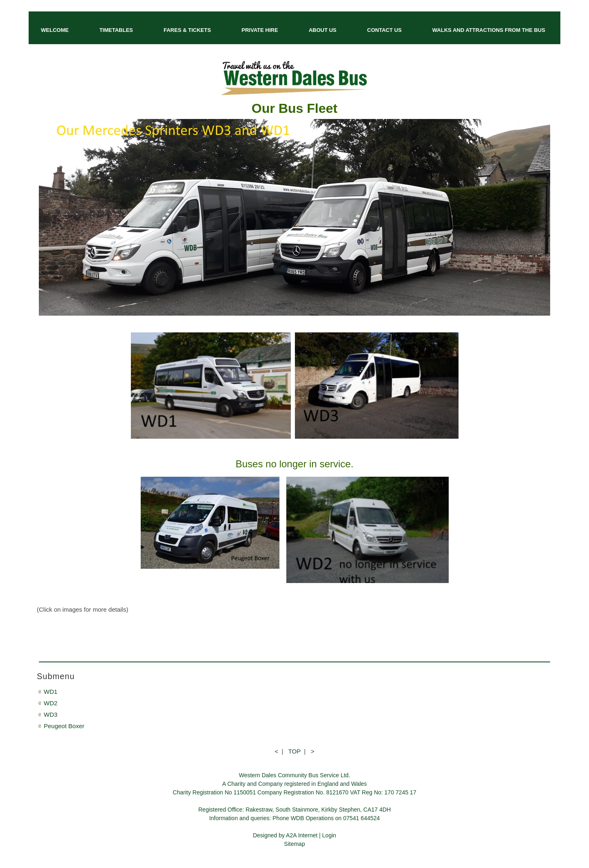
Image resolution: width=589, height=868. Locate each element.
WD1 (51, 692)
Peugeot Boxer (64, 726)
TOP (294, 751)
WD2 (51, 703)
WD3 (51, 714)
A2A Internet (302, 835)
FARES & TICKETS (187, 30)
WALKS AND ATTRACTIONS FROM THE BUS (489, 30)
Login (329, 835)
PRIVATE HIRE (260, 30)
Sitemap (294, 844)
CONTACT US (384, 30)
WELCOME (55, 30)
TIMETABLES (116, 30)
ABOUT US (323, 30)
